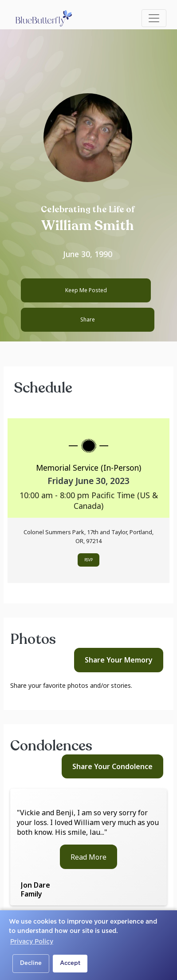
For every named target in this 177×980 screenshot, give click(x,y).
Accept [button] (70, 963)
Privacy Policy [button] (32, 942)
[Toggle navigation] (154, 18)
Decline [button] (31, 963)
